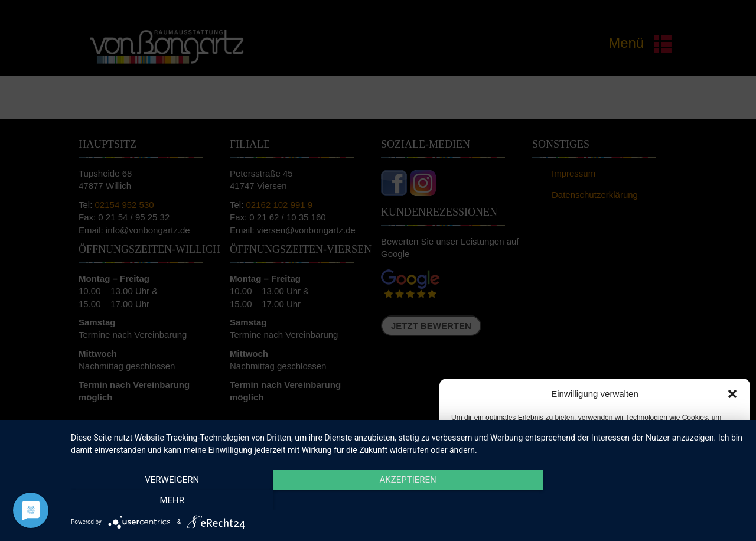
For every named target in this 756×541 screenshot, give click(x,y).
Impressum (662, 520)
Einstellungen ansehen (687, 493)
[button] (732, 394)
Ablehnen (586, 493)
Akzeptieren (494, 493)
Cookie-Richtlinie (537, 520)
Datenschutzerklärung (604, 520)
